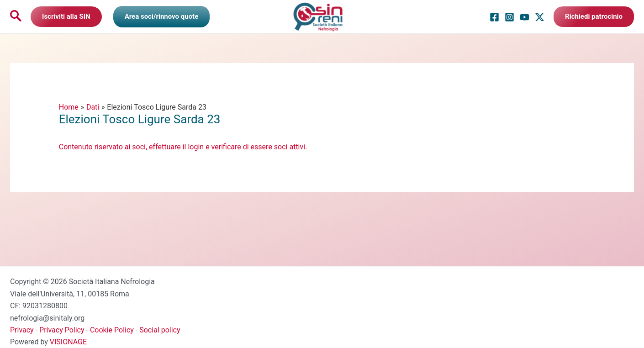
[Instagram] (509, 17)
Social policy (160, 330)
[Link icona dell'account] (162, 16)
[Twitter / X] (540, 17)
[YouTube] (525, 17)
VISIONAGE (68, 342)
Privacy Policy (62, 330)
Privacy (22, 330)
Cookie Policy (112, 330)
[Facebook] (494, 17)
